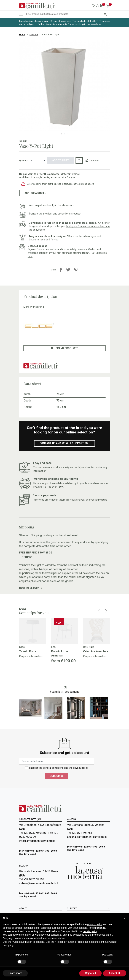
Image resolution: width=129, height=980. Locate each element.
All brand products (64, 348)
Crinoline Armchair (96, 651)
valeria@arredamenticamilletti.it (39, 883)
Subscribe (57, 776)
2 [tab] (65, 134)
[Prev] (99, 611)
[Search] (64, 14)
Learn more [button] (15, 973)
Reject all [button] (90, 973)
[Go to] (33, 631)
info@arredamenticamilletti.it (37, 841)
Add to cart (61, 160)
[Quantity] (38, 161)
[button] (124, 918)
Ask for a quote (35, 193)
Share (61, 270)
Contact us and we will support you (64, 443)
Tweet (68, 270)
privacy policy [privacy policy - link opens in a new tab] (95, 924)
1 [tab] (61, 134)
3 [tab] (68, 134)
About (23, 908)
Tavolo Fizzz (28, 651)
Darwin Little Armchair (60, 653)
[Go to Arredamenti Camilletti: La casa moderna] (85, 871)
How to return (31, 588)
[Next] (106, 611)
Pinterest (76, 270)
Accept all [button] (115, 973)
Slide (23, 142)
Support (72, 908)
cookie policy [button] (90, 931)
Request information (31, 656)
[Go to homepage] (37, 6)
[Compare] (92, 161)
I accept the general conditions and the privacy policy (59, 768)
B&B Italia (89, 647)
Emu (54, 647)
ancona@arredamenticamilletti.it (87, 837)
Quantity (23, 160)
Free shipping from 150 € (36, 553)
